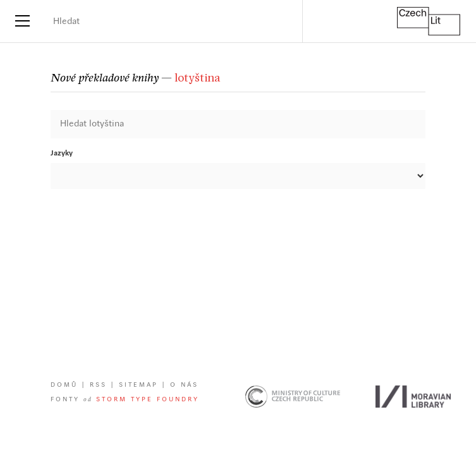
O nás (184, 385)
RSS (98, 385)
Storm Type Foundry (148, 400)
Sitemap (138, 385)
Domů (64, 385)
